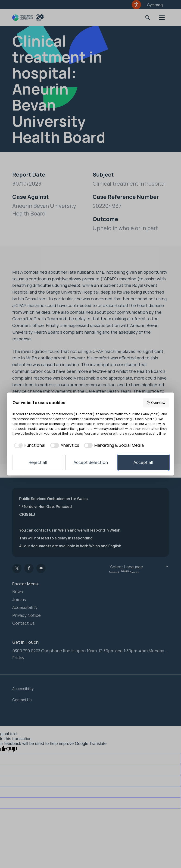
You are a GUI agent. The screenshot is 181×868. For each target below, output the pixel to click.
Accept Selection (91, 462)
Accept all (143, 462)
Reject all (38, 462)
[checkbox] (29, 445)
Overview (156, 403)
